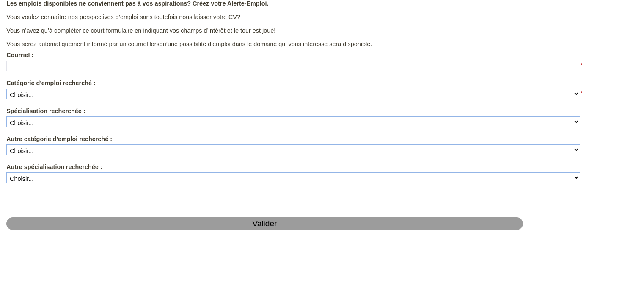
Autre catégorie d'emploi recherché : (50, 126)
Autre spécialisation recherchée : (46, 152)
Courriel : (18, 49)
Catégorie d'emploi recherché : (44, 75)
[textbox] (71, 58)
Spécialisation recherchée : (39, 100)
